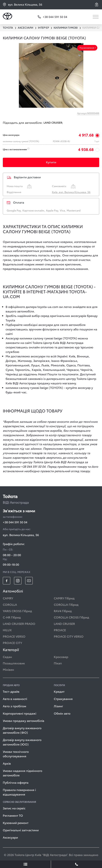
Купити (51, 162)
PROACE (60, 630)
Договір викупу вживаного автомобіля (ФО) (22, 730)
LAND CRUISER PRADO (19, 623)
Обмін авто (62, 713)
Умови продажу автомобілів (24, 720)
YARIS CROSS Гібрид (17, 611)
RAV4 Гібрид (63, 611)
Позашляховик (14, 663)
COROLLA (10, 604)
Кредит (59, 691)
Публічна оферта (16, 782)
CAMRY (8, 598)
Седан (7, 657)
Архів (7, 763)
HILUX (7, 630)
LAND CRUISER (64, 623)
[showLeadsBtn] (25, 864)
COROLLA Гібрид (66, 604)
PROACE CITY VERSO (69, 636)
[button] (97, 4)
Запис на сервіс (14, 808)
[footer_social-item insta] (18, 581)
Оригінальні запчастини (21, 830)
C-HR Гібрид (12, 617)
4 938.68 (86, 149)
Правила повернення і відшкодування (19, 792)
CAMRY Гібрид (64, 598)
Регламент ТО (13, 815)
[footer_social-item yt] (29, 581)
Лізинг (58, 706)
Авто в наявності (15, 699)
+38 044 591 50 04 (15, 522)
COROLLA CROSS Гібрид (71, 617)
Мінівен (8, 669)
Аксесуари (10, 837)
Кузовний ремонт (16, 823)
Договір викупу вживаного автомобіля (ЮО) (22, 742)
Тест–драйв (11, 691)
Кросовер (61, 657)
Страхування (63, 699)
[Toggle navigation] (96, 17)
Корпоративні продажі (20, 713)
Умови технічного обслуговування (16, 754)
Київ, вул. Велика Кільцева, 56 (71, 192)
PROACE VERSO (14, 636)
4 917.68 (86, 135)
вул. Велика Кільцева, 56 (23, 4)
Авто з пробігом (14, 706)
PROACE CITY (12, 643)
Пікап (58, 663)
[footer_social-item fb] (7, 581)
